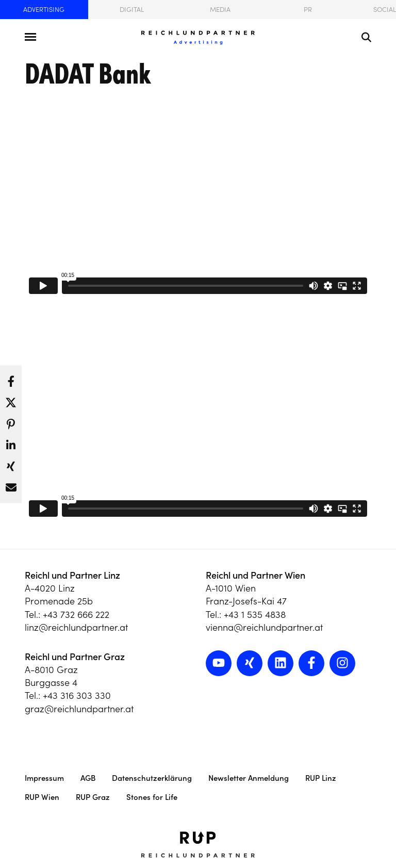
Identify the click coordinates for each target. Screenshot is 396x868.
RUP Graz (93, 797)
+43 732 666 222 (76, 615)
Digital (132, 10)
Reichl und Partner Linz (72, 575)
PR (308, 10)
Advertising (44, 10)
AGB (88, 778)
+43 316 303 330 (77, 695)
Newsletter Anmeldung (249, 778)
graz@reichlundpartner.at (79, 709)
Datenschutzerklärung (152, 778)
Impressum (44, 778)
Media (220, 10)
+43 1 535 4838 (255, 615)
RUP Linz (321, 778)
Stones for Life (152, 797)
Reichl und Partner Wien (255, 575)
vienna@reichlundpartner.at (264, 627)
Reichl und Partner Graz (75, 657)
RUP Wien (42, 797)
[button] (11, 378)
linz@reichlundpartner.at (76, 627)
